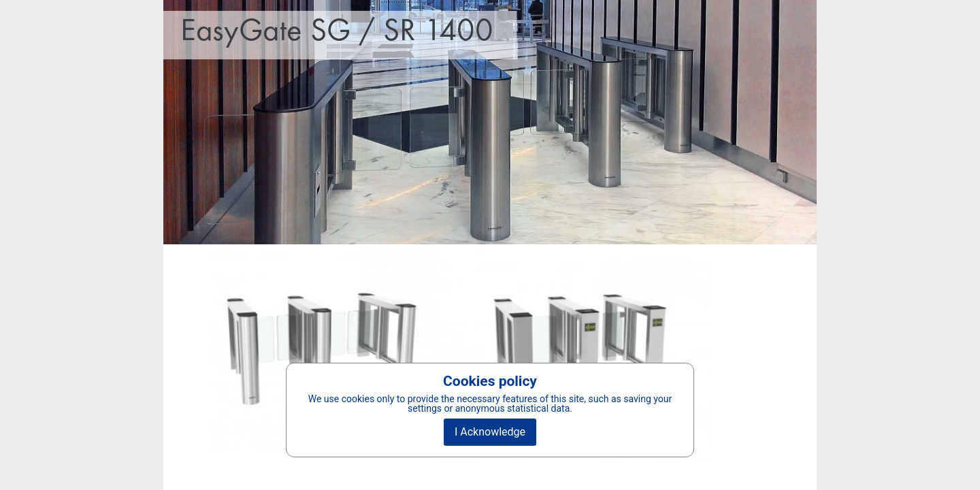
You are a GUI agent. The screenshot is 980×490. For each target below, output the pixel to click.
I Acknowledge (490, 432)
